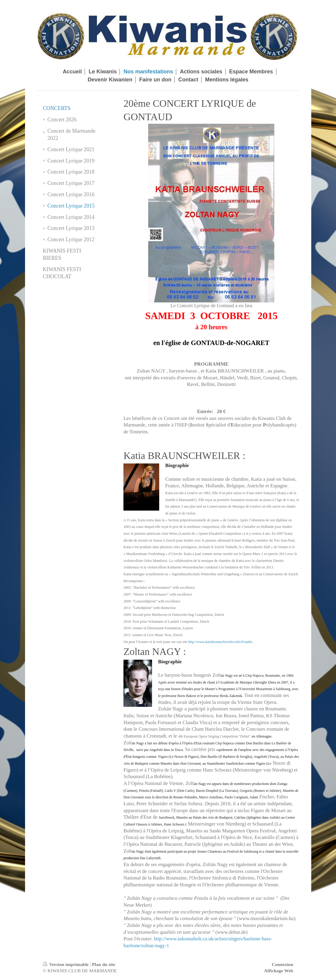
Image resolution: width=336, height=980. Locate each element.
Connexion (283, 964)
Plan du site (103, 964)
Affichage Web (278, 971)
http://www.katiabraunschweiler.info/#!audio (220, 642)
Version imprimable (66, 964)
